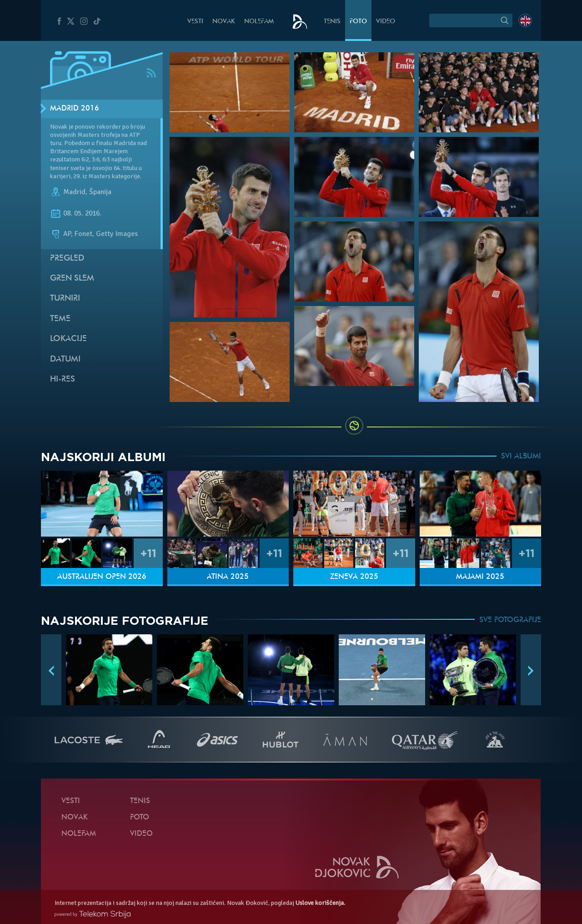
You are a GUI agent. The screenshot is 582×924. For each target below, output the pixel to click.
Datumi (65, 359)
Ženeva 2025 (354, 577)
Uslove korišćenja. (320, 903)
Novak (224, 22)
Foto (358, 22)
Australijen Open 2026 (102, 577)
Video (386, 22)
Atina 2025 (228, 577)
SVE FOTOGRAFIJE (510, 620)
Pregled (67, 259)
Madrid (74, 192)
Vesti (195, 22)
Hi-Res (63, 379)
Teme (60, 319)
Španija (100, 192)
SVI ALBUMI (521, 457)
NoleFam (259, 22)
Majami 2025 (480, 577)
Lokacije (68, 339)
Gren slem (72, 279)
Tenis (332, 22)
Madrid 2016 (75, 109)
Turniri (65, 299)
